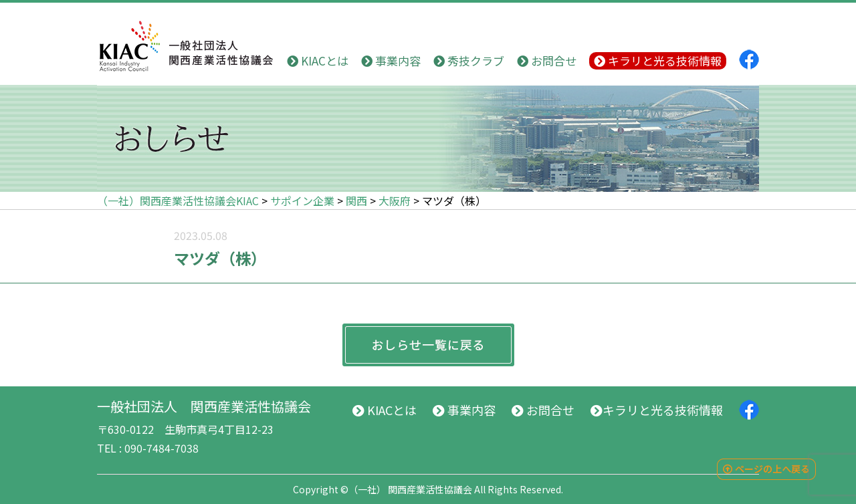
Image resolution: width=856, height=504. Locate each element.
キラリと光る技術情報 (658, 60)
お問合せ (547, 60)
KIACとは (318, 60)
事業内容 (391, 60)
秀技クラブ (469, 60)
